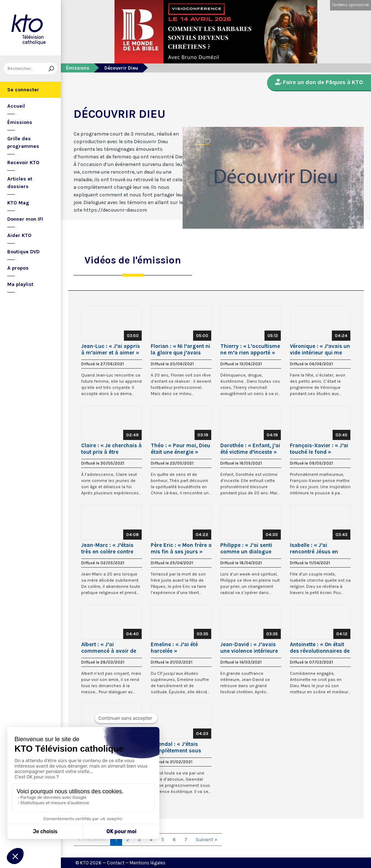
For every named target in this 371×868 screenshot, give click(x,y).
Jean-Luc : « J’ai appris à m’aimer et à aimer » (111, 349)
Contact (116, 863)
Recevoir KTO (23, 163)
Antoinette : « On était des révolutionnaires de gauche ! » (320, 648)
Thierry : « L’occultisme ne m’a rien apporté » (250, 349)
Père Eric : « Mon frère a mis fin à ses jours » (181, 548)
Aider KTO (19, 235)
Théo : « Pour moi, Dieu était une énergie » (180, 449)
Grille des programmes (23, 142)
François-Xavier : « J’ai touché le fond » (319, 449)
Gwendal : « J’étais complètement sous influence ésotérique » (179, 747)
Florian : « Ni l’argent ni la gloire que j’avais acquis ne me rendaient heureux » (181, 349)
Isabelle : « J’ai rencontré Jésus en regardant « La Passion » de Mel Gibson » (320, 548)
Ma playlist (20, 284)
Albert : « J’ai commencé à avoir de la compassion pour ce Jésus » (110, 648)
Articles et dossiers (20, 183)
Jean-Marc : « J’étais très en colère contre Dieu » (107, 548)
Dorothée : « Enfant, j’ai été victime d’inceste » (250, 449)
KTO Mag (18, 203)
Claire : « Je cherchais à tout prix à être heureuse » (111, 449)
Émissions (20, 122)
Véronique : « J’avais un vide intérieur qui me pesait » (320, 349)
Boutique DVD (23, 252)
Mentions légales (148, 863)
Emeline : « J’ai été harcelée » (174, 648)
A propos (18, 268)
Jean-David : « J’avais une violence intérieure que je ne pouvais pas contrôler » (249, 648)
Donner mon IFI (25, 219)
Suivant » (207, 840)
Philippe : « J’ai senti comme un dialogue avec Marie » (246, 548)
